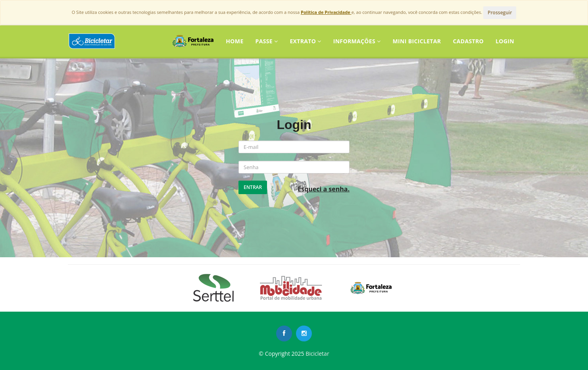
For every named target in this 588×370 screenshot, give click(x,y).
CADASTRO (468, 41)
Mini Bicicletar (417, 41)
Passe (267, 41)
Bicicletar (317, 354)
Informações (357, 41)
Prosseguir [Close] (500, 13)
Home (234, 41)
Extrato (305, 41)
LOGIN (505, 41)
